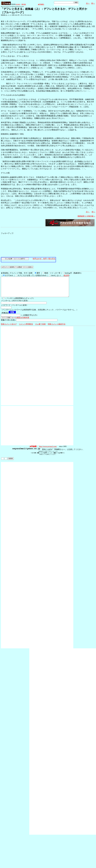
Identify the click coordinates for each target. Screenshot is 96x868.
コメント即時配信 (26, 328)
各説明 (66, 275)
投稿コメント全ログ (9, 328)
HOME (18, 4)
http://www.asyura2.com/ (48, 450)
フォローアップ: (7, 233)
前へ (93, 3)
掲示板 (24, 4)
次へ (88, 3)
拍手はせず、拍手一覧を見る (44, 259)
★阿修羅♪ (41, 4)
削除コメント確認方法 (57, 328)
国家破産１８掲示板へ (86, 216)
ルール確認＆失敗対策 (20, 321)
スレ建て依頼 (40, 328)
